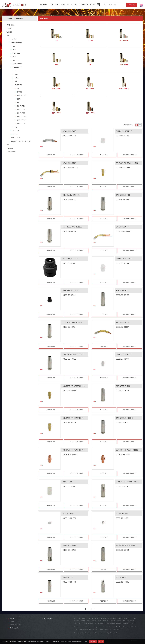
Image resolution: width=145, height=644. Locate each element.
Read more (93, 641)
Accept (101, 641)
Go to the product (76, 155)
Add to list (51, 155)
